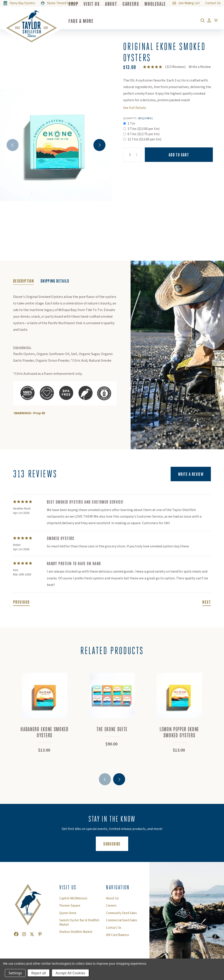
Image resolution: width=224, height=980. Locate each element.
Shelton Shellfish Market (76, 932)
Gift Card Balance (117, 935)
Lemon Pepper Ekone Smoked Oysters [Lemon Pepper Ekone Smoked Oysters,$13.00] (179, 732)
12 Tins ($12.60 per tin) (144, 139)
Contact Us (114, 928)
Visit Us (68, 887)
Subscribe (116, 843)
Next (99, 145)
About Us (112, 899)
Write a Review (200, 67)
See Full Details (135, 108)
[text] (153, 67)
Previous (13, 145)
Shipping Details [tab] (55, 281)
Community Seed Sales (121, 913)
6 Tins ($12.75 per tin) (143, 134)
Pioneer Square (70, 906)
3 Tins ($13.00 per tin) (143, 129)
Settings (15, 973)
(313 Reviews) (175, 67)
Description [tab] (24, 281)
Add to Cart (179, 154)
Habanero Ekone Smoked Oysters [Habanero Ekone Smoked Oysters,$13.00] (45, 732)
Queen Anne (68, 913)
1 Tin (131, 124)
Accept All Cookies (70, 973)
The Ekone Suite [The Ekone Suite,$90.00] (112, 729)
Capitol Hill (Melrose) (73, 899)
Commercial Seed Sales (122, 920)
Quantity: (138, 118)
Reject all (39, 973)
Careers (111, 906)
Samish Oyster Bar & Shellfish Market (79, 923)
